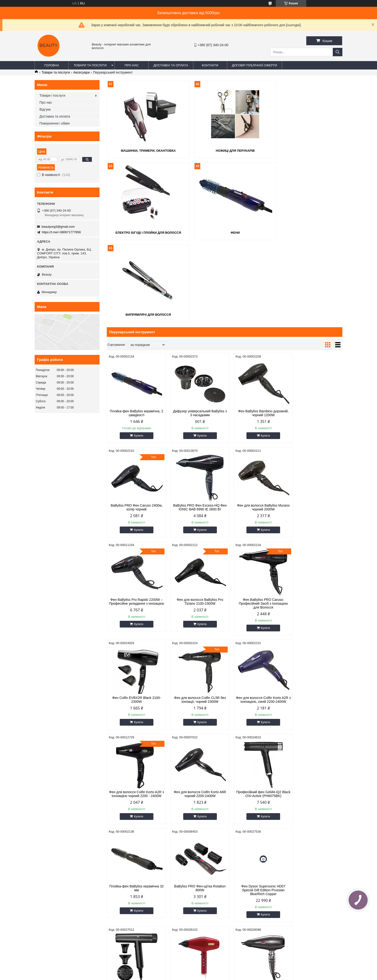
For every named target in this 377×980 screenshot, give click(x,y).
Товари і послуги (52, 95)
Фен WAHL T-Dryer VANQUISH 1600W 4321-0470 (255, 817)
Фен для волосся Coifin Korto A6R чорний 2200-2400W (195, 621)
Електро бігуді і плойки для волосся (305, 150)
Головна (52, 65)
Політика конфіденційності (213, 975)
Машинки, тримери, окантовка (145, 150)
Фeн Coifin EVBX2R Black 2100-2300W (195, 523)
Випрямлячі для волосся (224, 232)
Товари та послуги (90, 65)
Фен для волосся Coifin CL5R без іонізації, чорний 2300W (254, 523)
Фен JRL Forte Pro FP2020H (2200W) (255, 719)
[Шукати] (338, 52)
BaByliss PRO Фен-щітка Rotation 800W (135, 719)
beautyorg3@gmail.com (58, 227)
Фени (145, 232)
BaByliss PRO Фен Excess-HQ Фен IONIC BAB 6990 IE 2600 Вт (135, 425)
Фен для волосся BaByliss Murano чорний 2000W (195, 425)
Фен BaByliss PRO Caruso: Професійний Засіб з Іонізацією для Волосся (135, 525)
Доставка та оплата (171, 65)
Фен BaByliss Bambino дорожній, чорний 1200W (254, 331)
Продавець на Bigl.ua (188, 971)
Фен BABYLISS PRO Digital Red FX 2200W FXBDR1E (314, 719)
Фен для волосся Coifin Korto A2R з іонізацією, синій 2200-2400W (314, 525)
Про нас (132, 65)
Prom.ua (211, 967)
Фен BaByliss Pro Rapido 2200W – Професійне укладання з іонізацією (254, 427)
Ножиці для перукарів (225, 150)
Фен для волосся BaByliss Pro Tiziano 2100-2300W (314, 425)
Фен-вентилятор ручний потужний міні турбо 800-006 (195, 817)
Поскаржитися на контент (175, 975)
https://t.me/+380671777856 (61, 232)
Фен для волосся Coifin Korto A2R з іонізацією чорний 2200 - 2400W (135, 623)
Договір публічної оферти (255, 65)
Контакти (210, 65)
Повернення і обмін (55, 123)
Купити (137, 353)
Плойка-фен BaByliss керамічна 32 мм (314, 621)
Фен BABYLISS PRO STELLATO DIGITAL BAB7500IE (135, 817)
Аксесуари (82, 72)
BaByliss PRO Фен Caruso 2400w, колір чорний (314, 331)
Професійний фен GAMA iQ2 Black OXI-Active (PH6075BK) (255, 621)
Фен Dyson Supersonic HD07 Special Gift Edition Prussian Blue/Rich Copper (195, 721)
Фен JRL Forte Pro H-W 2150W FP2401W (314, 817)
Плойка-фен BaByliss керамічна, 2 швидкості (135, 331)
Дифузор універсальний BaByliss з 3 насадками (195, 331)
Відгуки (45, 109)
